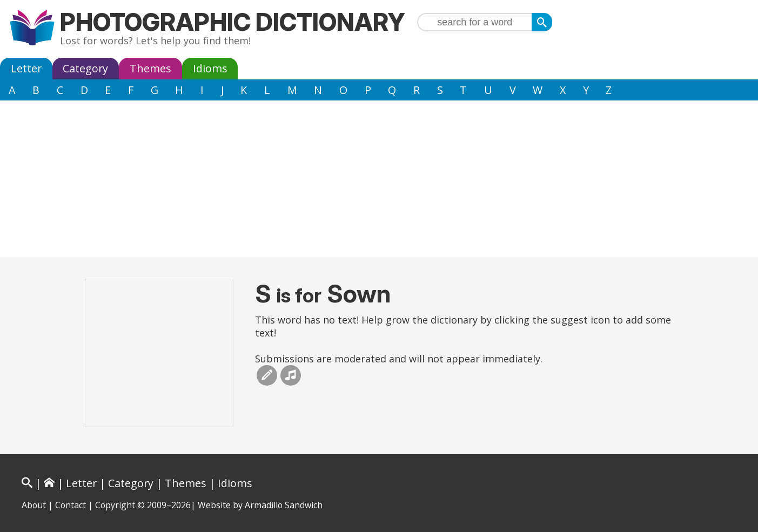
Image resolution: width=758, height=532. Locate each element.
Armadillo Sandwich (284, 505)
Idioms (210, 68)
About (34, 505)
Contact (71, 505)
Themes (150, 68)
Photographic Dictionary (233, 22)
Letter (26, 68)
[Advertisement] (379, 181)
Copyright (115, 505)
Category (85, 68)
